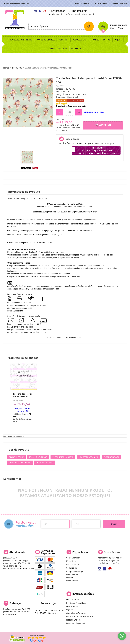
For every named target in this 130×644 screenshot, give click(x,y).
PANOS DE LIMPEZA (45, 40)
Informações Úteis (83, 594)
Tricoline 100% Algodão (63, 457)
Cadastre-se (71, 568)
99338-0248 (57, 11)
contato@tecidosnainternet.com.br (19, 569)
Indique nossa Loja (74, 571)
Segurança (71, 610)
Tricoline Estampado (38, 457)
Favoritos (70, 577)
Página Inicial (80, 552)
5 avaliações (62, 106)
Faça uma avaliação (77, 106)
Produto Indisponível (24, 377)
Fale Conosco (72, 581)
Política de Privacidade (76, 603)
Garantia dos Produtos (76, 613)
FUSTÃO (107, 40)
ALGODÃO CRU (79, 40)
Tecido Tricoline (16, 457)
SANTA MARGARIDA (58, 49)
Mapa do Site (72, 561)
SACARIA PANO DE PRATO (21, 40)
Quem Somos (72, 606)
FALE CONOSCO (121, 3)
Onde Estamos (73, 600)
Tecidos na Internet (45, 462)
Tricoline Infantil (111, 457)
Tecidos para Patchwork (20, 462)
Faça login (25, 3)
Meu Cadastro (72, 564)
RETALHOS (64, 40)
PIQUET (118, 40)
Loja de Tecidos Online (89, 457)
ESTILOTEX (76, 49)
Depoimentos (72, 575)
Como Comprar (73, 558)
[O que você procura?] (89, 26)
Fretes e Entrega (73, 620)
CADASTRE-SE (102, 3)
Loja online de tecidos (74, 338)
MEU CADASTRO (84, 3)
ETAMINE (95, 40)
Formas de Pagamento (76, 623)
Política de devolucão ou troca (79, 616)
